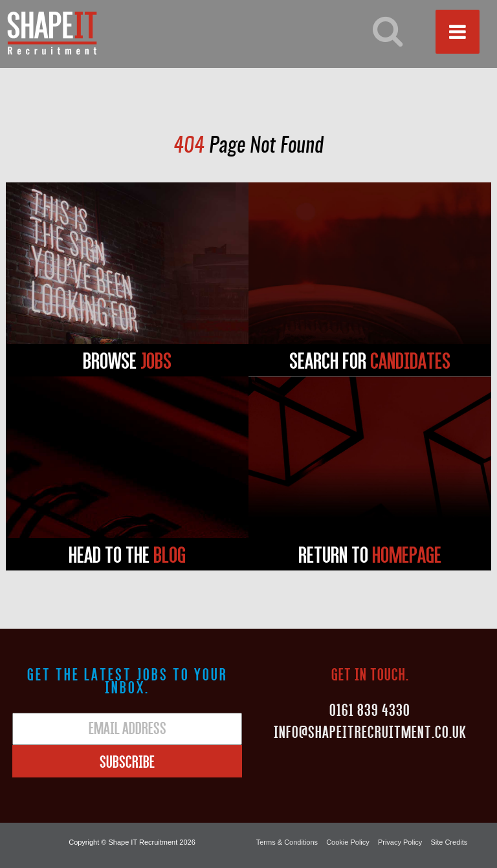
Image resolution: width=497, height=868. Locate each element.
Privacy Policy (400, 842)
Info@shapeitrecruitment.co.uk (370, 732)
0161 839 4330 (370, 710)
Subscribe (127, 761)
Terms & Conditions (287, 842)
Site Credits (449, 842)
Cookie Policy (348, 842)
